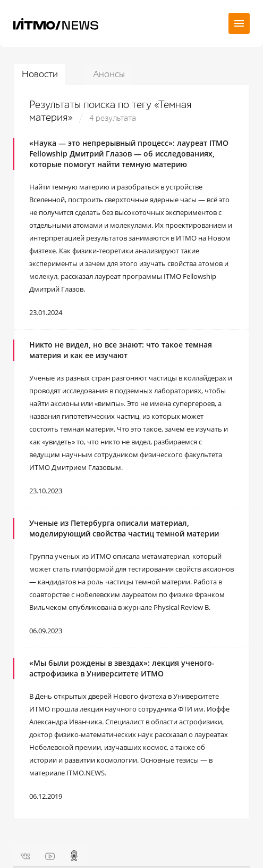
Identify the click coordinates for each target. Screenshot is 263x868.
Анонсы (109, 74)
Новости (40, 74)
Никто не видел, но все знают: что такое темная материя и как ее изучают (121, 350)
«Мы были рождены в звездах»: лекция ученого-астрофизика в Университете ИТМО (122, 668)
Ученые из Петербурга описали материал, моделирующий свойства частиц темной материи (124, 528)
